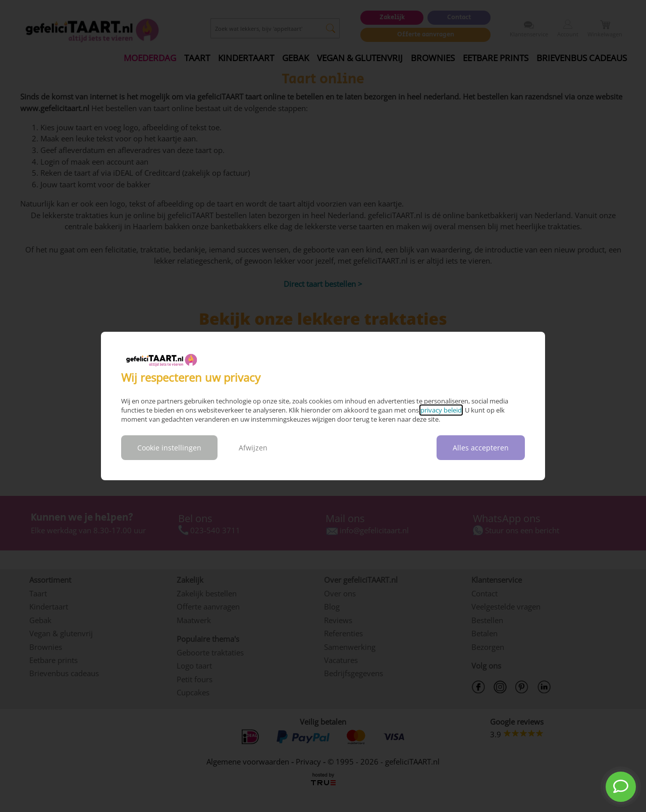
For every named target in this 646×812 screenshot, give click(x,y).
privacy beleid (441, 410)
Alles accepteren (481, 448)
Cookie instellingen (169, 448)
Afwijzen (253, 448)
